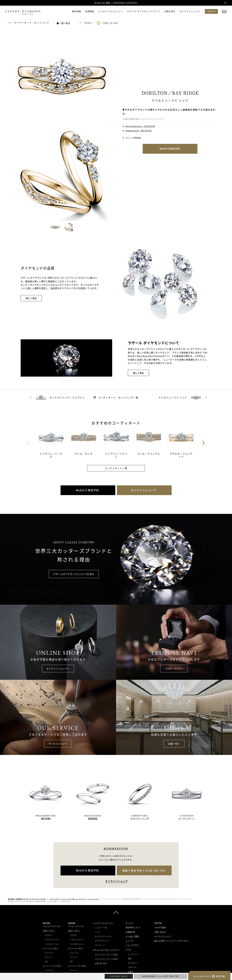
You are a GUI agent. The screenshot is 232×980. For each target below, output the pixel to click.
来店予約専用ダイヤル (161, 976)
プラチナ (85, 23)
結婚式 (130, 972)
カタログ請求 (160, 928)
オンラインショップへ (58, 669)
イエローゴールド (107, 23)
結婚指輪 (90, 11)
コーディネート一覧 (116, 468)
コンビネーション (52, 944)
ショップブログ (132, 945)
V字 (46, 962)
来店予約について (133, 928)
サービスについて (58, 744)
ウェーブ (48, 957)
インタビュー (133, 954)
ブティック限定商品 (133, 138)
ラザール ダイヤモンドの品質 (106, 955)
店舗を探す (170, 11)
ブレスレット (100, 945)
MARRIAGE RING (139, 131)
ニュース (129, 941)
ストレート (49, 953)
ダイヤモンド (133, 963)
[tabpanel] (55, 443)
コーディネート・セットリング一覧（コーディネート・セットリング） (74, 899)
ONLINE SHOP (119, 976)
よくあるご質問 (132, 936)
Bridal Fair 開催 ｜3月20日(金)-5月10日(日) (116, 3)
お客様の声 (130, 932)
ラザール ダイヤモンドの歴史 (106, 959)
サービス (129, 923)
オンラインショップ (190, 11)
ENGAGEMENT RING (140, 126)
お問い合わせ (160, 932)
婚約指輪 (77, 11)
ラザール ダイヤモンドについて (144, 11)
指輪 (130, 959)
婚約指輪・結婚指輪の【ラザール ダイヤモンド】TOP (27, 899)
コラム (128, 950)
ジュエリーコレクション (111, 11)
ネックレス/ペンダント (104, 936)
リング (97, 932)
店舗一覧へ (174, 744)
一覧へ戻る (64, 23)
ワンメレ (73, 970)
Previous (28, 443)
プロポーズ (132, 967)
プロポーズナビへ (174, 669)
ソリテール (49, 970)
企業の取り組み (101, 963)
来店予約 (158, 923)
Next (204, 443)
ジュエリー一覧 (101, 928)
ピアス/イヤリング (102, 941)
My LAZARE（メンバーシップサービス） (172, 941)
